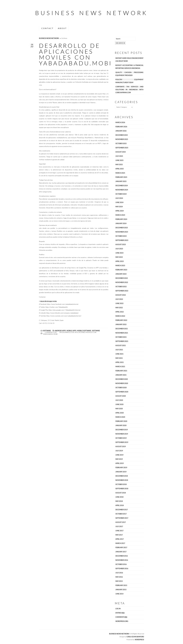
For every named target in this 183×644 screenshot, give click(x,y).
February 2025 (121, 177)
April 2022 (120, 312)
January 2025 (121, 181)
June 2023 (119, 253)
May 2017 (119, 535)
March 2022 (120, 316)
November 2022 (122, 282)
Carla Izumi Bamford (135, 637)
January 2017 (121, 552)
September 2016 (122, 569)
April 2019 (120, 463)
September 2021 (122, 341)
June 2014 (119, 594)
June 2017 (119, 531)
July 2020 (119, 400)
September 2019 (122, 442)
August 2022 (121, 295)
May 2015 (119, 581)
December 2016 (122, 556)
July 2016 (119, 573)
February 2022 (121, 320)
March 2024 (120, 215)
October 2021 (121, 337)
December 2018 (122, 476)
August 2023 (121, 244)
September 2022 (122, 291)
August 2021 (121, 345)
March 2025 (120, 173)
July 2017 (119, 526)
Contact (48, 28)
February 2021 (121, 371)
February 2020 (121, 421)
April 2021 (120, 362)
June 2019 (119, 455)
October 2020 (121, 388)
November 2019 (122, 434)
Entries (120, 613)
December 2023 (122, 228)
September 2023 (122, 240)
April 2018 (120, 505)
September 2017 (122, 518)
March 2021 (120, 367)
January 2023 (121, 274)
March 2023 (120, 266)
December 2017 (122, 510)
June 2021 (119, 354)
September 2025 (122, 148)
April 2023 (120, 261)
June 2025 (119, 160)
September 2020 (122, 392)
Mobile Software (84, 331)
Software (47, 331)
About (62, 28)
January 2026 (121, 131)
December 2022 (122, 278)
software (96, 331)
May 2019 (119, 459)
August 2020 (121, 396)
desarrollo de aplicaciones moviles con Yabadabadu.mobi (75, 54)
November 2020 (122, 383)
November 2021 (122, 333)
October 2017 (121, 514)
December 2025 (122, 135)
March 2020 (120, 417)
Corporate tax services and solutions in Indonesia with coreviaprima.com (129, 90)
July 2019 (119, 451)
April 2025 (120, 169)
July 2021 (119, 350)
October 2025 (121, 143)
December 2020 (122, 379)
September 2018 (122, 489)
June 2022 (119, 303)
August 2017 (121, 522)
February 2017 (121, 547)
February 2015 (121, 585)
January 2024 (121, 223)
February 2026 (121, 127)
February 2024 (121, 219)
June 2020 (119, 404)
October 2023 (121, 236)
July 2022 (119, 299)
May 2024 (119, 207)
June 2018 (119, 497)
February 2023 (121, 270)
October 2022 (121, 287)
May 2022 (119, 308)
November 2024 (122, 190)
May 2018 (119, 501)
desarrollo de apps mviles (49, 301)
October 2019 (121, 438)
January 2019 (121, 472)
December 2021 (122, 329)
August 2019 (121, 446)
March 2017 (120, 543)
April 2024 (120, 211)
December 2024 (122, 186)
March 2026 (120, 122)
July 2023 (119, 249)
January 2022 (121, 324)
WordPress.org (122, 621)
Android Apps (60, 331)
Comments (121, 617)
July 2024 (119, 198)
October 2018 (121, 484)
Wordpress (139, 640)
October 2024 (121, 194)
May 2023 (119, 257)
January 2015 (121, 590)
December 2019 (122, 430)
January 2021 (121, 375)
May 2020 (119, 409)
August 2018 (121, 493)
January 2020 (121, 425)
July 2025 (119, 156)
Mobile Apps (71, 331)
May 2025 (119, 165)
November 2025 (122, 139)
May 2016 (119, 577)
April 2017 (120, 539)
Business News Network (91, 13)
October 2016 (121, 564)
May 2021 (119, 358)
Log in (118, 609)
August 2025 (121, 152)
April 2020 (120, 413)
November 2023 (122, 232)
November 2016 (122, 560)
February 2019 (121, 468)
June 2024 (119, 202)
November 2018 (122, 480)
